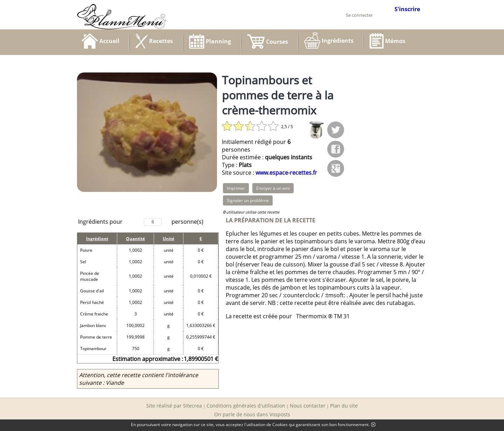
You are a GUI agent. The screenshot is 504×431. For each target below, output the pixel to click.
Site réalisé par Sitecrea (174, 406)
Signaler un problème (248, 200)
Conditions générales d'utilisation (246, 406)
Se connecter (359, 15)
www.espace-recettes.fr (286, 173)
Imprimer (236, 188)
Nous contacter (308, 406)
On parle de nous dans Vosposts (252, 414)
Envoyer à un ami (273, 188)
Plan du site (344, 406)
